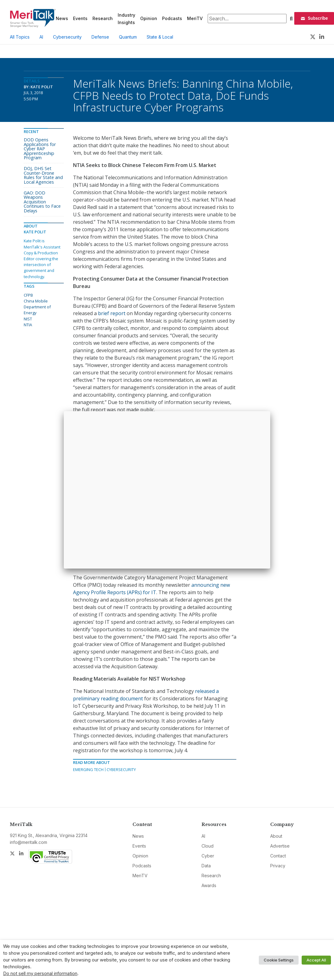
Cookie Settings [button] (279, 960)
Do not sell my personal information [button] (40, 974)
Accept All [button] (316, 960)
